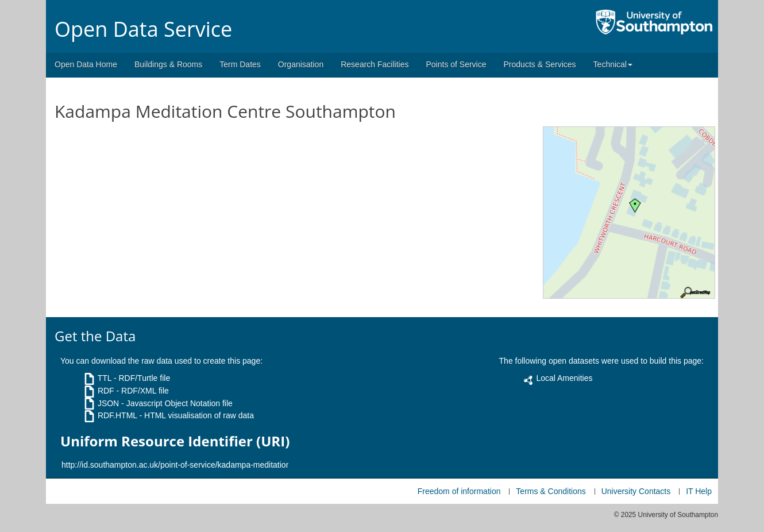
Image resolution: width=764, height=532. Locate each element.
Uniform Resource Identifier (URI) (175, 441)
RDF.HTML (117, 415)
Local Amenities (564, 378)
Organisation (301, 64)
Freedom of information (459, 491)
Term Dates (240, 64)
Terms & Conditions (551, 491)
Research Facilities (375, 64)
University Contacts (636, 491)
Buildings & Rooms (168, 64)
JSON (108, 403)
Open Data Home (86, 64)
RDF (106, 391)
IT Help (699, 491)
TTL (105, 378)
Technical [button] (613, 64)
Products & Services (540, 64)
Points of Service (456, 64)
